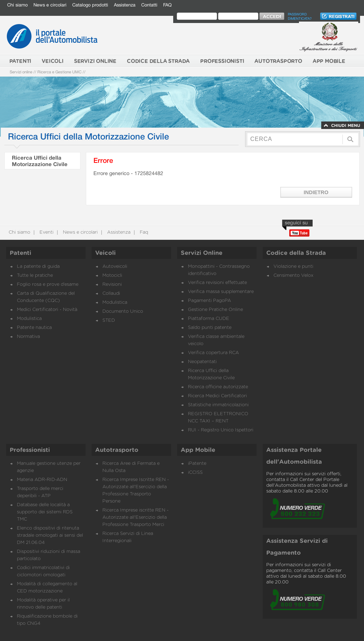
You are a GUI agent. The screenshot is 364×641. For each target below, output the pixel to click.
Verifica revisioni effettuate (217, 283)
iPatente (197, 464)
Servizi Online (202, 253)
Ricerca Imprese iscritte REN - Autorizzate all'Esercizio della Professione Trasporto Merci (135, 518)
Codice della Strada (296, 253)
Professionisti (30, 450)
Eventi (46, 232)
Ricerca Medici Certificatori (217, 396)
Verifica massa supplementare (221, 292)
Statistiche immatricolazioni (218, 405)
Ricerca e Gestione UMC (59, 72)
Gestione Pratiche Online (215, 310)
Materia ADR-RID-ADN (42, 480)
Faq (143, 232)
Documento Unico (123, 312)
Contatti (149, 5)
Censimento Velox (293, 276)
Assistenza (125, 5)
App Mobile (198, 450)
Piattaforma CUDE (209, 319)
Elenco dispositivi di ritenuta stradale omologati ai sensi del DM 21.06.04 (50, 535)
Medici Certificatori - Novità (47, 310)
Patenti (20, 253)
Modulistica (29, 319)
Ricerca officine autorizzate (218, 387)
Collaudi (111, 294)
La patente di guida (38, 267)
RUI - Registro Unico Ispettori (221, 430)
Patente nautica (34, 328)
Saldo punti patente (210, 328)
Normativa (28, 337)
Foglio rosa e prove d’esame (48, 285)
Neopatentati (202, 362)
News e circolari (50, 5)
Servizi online (21, 72)
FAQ (167, 5)
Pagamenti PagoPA (209, 301)
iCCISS (195, 473)
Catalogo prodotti (90, 5)
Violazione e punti (293, 267)
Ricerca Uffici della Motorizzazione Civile (40, 161)
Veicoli (105, 253)
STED (109, 320)
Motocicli (112, 276)
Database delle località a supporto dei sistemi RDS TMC (45, 512)
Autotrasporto (117, 450)
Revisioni (112, 285)
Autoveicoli (115, 267)
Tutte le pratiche (35, 276)
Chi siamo (17, 5)
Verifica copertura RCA (213, 353)
